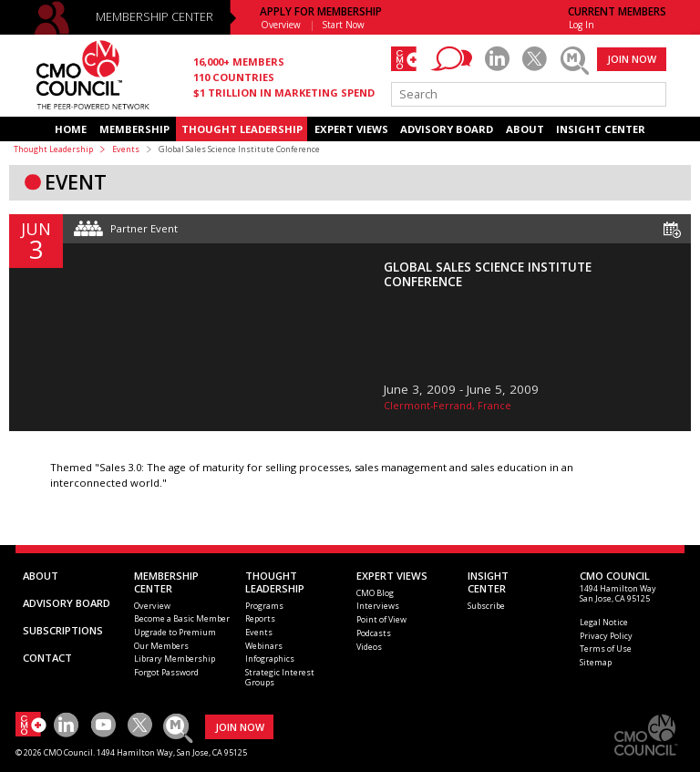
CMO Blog (375, 593)
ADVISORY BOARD (447, 129)
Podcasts (374, 633)
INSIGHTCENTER (488, 582)
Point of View (381, 619)
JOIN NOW (632, 59)
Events (126, 149)
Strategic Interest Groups (280, 677)
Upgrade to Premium (175, 632)
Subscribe (486, 606)
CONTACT (47, 658)
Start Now (344, 25)
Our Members (161, 646)
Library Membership (175, 659)
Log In (582, 25)
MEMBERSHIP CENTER (154, 17)
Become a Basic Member (182, 618)
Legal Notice (604, 622)
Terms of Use (606, 648)
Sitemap (596, 662)
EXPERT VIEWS (351, 129)
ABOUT (525, 129)
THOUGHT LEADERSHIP (242, 129)
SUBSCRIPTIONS (63, 630)
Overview (281, 25)
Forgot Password (166, 672)
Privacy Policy (606, 636)
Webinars (264, 646)
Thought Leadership (53, 149)
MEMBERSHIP (134, 129)
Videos (369, 647)
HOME (71, 129)
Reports (260, 618)
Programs (264, 606)
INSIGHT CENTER (601, 129)
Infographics (270, 659)
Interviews (378, 606)
